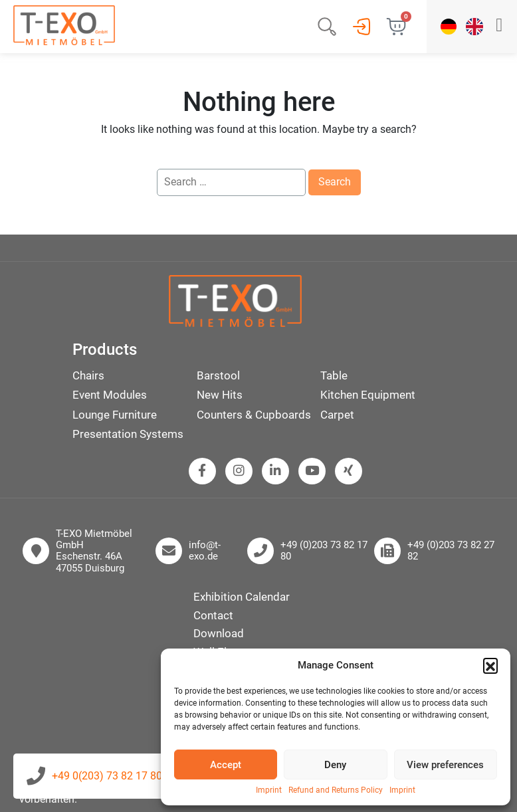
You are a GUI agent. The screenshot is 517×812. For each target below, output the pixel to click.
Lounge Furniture (115, 415)
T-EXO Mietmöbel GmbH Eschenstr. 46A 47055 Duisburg (94, 551)
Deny (335, 765)
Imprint (269, 790)
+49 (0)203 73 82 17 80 (324, 551)
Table (334, 375)
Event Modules (110, 395)
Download (219, 633)
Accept (226, 765)
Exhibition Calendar (242, 597)
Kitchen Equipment (368, 395)
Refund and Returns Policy (336, 790)
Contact (213, 615)
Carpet (337, 415)
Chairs (88, 375)
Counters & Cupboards (254, 415)
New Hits (220, 395)
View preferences (445, 765)
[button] (490, 665)
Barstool (218, 375)
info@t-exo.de (205, 551)
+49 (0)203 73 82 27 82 (451, 551)
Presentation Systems (128, 434)
